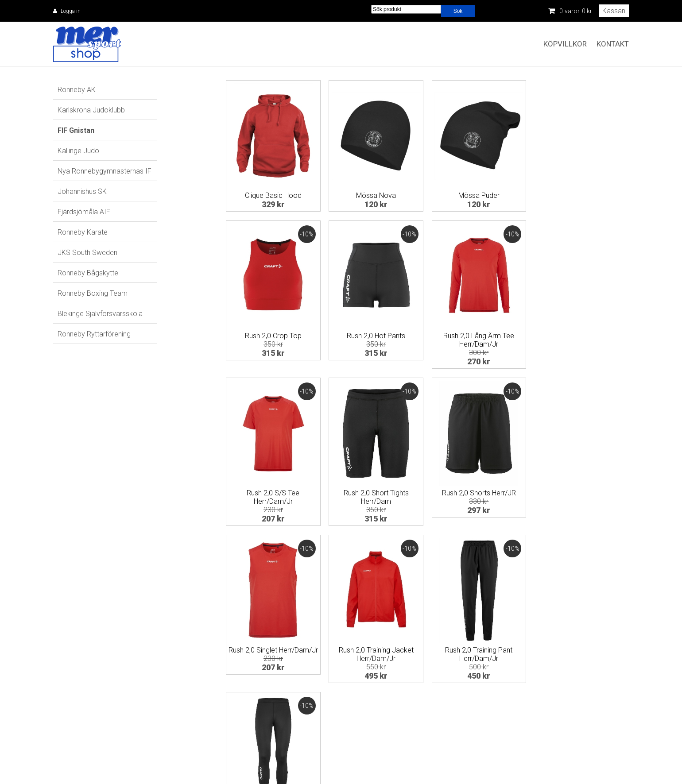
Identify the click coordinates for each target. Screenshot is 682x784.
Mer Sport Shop (87, 44)
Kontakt (613, 44)
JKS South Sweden (87, 253)
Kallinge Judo (78, 151)
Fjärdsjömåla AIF (84, 212)
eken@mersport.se (301, 753)
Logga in (71, 11)
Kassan (614, 11)
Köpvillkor (565, 44)
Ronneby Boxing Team (93, 293)
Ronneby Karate (83, 232)
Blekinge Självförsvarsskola (100, 314)
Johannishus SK (82, 191)
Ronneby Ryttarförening (94, 334)
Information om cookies (602, 744)
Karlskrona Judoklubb (91, 110)
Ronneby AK (77, 90)
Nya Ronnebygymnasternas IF (105, 171)
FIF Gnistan (76, 130)
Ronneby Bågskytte (88, 273)
